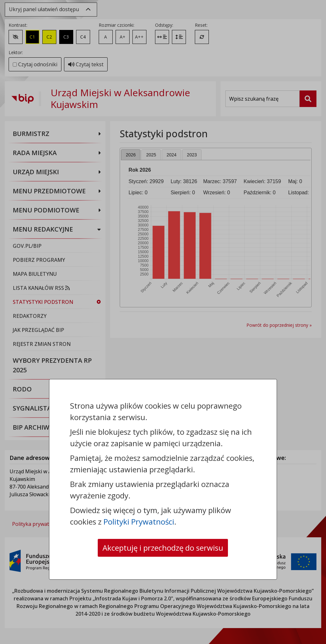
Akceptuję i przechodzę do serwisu (163, 548)
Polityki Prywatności (139, 522)
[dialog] (163, 322)
